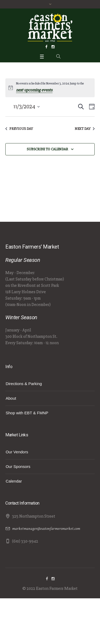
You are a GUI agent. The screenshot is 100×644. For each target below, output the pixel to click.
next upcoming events (34, 90)
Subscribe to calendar (47, 149)
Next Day (85, 129)
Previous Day (19, 129)
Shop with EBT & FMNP (27, 413)
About (11, 398)
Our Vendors (17, 452)
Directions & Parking (24, 384)
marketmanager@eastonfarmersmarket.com (46, 529)
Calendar (14, 481)
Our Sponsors (18, 466)
